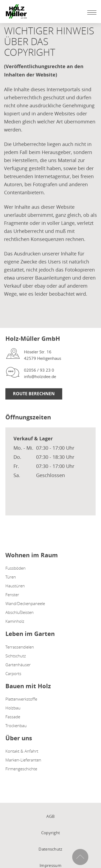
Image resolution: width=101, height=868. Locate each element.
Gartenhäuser (18, 665)
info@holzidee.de (40, 376)
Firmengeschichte (21, 769)
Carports (13, 673)
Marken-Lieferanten (23, 760)
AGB (51, 816)
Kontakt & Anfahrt (22, 751)
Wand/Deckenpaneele (25, 603)
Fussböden (15, 568)
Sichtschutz (16, 656)
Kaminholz (15, 621)
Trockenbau (16, 726)
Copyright (51, 833)
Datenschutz (50, 849)
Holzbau (13, 708)
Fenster (12, 595)
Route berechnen (34, 394)
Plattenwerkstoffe (21, 699)
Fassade (13, 717)
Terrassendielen (20, 647)
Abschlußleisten (20, 612)
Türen (11, 577)
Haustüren (15, 586)
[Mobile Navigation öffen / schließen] (90, 12)
